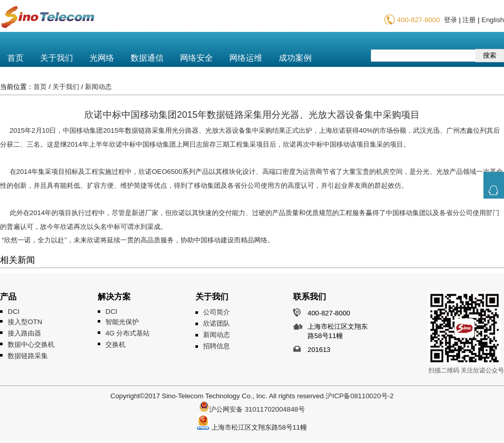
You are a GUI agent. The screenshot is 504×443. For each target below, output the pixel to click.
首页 (15, 58)
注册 (469, 20)
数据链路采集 (28, 356)
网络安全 (196, 58)
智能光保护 (122, 322)
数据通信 (147, 58)
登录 (451, 20)
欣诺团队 (217, 323)
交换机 (115, 344)
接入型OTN (25, 322)
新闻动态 (98, 87)
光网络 (102, 58)
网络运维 (246, 58)
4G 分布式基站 (128, 333)
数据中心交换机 (31, 344)
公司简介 (217, 312)
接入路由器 (24, 333)
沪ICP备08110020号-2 (359, 396)
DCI (14, 312)
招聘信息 (217, 346)
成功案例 (295, 58)
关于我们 (57, 58)
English (493, 20)
